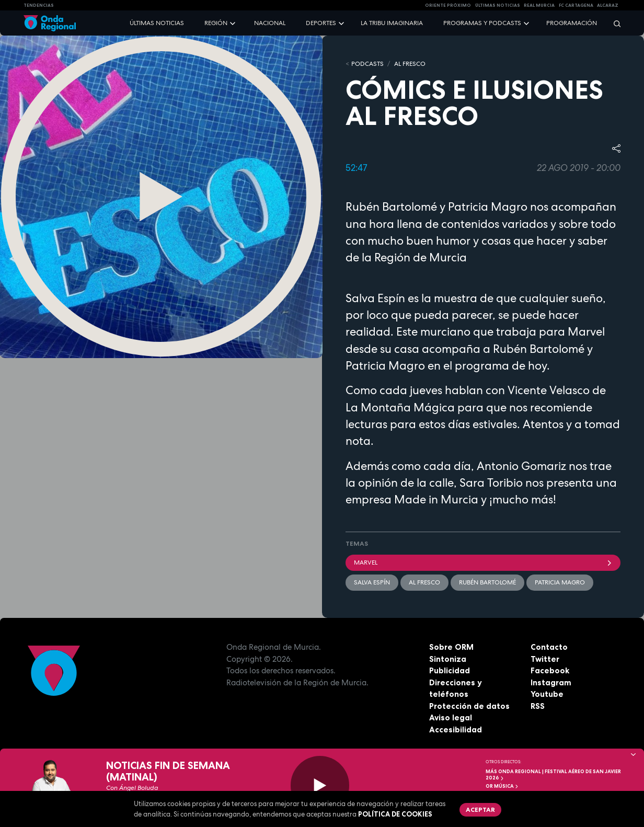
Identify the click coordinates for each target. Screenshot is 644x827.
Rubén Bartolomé (487, 582)
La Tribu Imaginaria (392, 23)
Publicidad (450, 670)
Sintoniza (448, 659)
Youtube (547, 694)
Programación (572, 23)
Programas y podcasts (482, 23)
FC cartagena (576, 5)
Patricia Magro (560, 582)
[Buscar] (614, 23)
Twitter (545, 659)
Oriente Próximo (448, 5)
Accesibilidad (456, 730)
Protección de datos (469, 706)
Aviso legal (451, 717)
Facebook (550, 670)
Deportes (321, 23)
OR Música (502, 786)
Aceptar (480, 809)
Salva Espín (372, 582)
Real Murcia (539, 5)
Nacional (270, 23)
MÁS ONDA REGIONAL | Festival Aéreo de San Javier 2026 (553, 775)
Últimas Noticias (498, 5)
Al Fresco (410, 64)
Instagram (551, 682)
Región (216, 23)
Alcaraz (608, 5)
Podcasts (367, 64)
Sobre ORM (451, 647)
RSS (538, 706)
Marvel (483, 562)
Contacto (549, 647)
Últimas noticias (157, 23)
